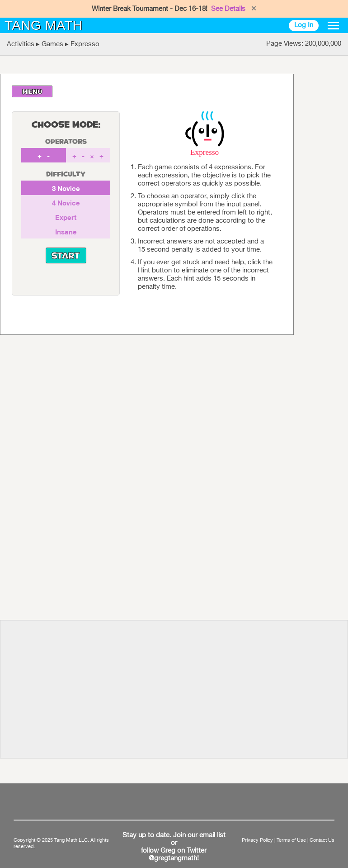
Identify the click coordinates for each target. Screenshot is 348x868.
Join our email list (199, 835)
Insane (66, 232)
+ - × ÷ (88, 156)
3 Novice (66, 188)
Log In (304, 25)
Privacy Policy (257, 840)
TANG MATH (43, 25)
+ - (44, 156)
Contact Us (322, 840)
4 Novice (66, 203)
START (66, 257)
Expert (66, 217)
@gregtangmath (173, 858)
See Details (228, 9)
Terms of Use (291, 840)
